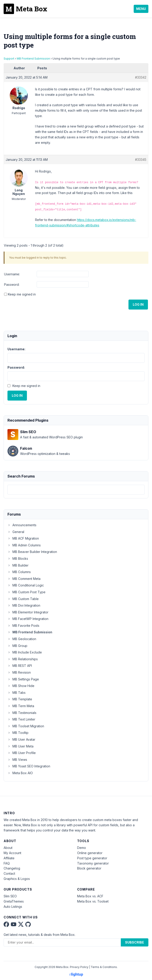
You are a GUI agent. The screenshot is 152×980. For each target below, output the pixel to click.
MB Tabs (17, 693)
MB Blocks (18, 558)
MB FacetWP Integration (28, 619)
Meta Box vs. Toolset (93, 901)
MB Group (17, 646)
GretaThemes (14, 901)
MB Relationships (23, 659)
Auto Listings (13, 907)
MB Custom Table (23, 599)
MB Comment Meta (24, 579)
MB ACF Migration (23, 538)
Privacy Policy (79, 967)
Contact (9, 873)
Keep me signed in (22, 294)
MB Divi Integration (24, 605)
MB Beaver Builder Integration (32, 552)
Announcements (22, 525)
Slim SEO (10, 896)
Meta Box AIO (20, 773)
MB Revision (19, 672)
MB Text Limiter (21, 719)
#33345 (141, 160)
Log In (138, 304)
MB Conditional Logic (26, 585)
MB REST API (20, 666)
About (8, 848)
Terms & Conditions (104, 967)
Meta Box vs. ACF (90, 896)
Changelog (12, 868)
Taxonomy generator (93, 863)
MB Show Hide (21, 686)
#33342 (141, 77)
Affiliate (9, 858)
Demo (82, 848)
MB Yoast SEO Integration (29, 766)
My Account (12, 853)
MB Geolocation (22, 639)
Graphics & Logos (17, 879)
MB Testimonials (22, 713)
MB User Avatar (21, 739)
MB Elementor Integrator (28, 612)
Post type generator (92, 858)
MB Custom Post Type (26, 592)
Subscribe (135, 942)
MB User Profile (22, 753)
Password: (12, 285)
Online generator (90, 853)
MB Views (17, 760)
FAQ (7, 863)
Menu (141, 9)
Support (9, 59)
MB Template (20, 699)
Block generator (89, 868)
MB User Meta (20, 746)
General (16, 532)
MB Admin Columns (24, 545)
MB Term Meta (21, 706)
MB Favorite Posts (23, 626)
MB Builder (18, 565)
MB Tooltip (18, 733)
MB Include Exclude (25, 652)
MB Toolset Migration (26, 726)
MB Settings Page (23, 679)
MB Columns (19, 572)
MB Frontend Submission (33, 59)
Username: (12, 274)
